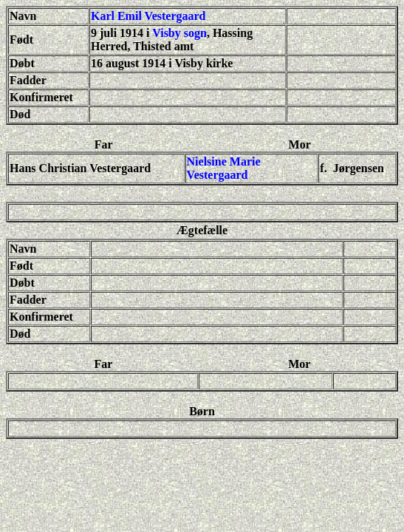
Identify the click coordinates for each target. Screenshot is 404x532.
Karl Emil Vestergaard (148, 16)
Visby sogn (179, 33)
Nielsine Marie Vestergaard (224, 168)
